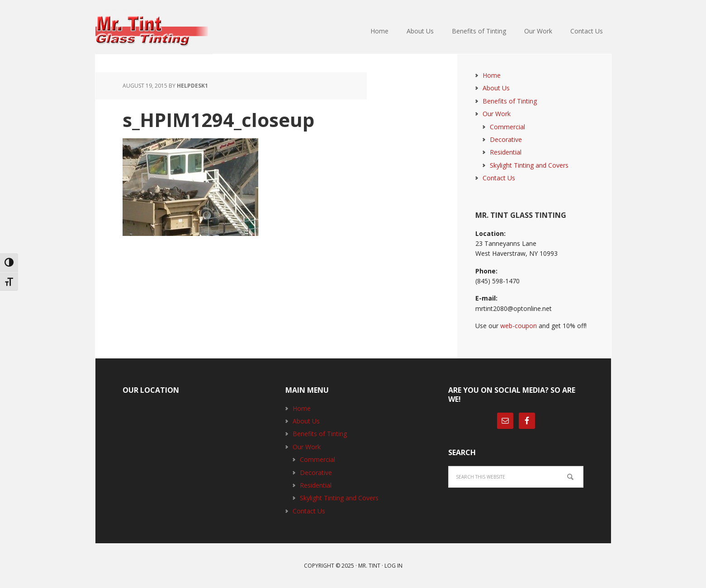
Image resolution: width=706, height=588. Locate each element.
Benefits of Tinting (510, 101)
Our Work (497, 114)
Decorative (506, 139)
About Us (496, 88)
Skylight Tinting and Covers (529, 165)
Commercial (507, 127)
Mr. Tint (369, 566)
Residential (506, 152)
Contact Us (499, 178)
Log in (393, 566)
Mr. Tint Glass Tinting (154, 32)
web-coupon (519, 326)
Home (492, 75)
